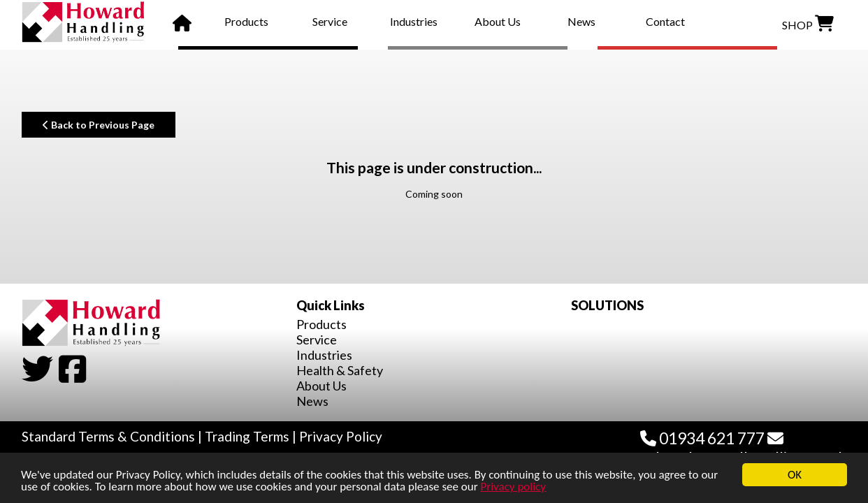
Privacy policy (513, 487)
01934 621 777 (702, 438)
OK (795, 475)
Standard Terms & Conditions (108, 436)
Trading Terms (247, 436)
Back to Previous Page (99, 125)
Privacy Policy (341, 436)
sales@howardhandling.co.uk (743, 449)
